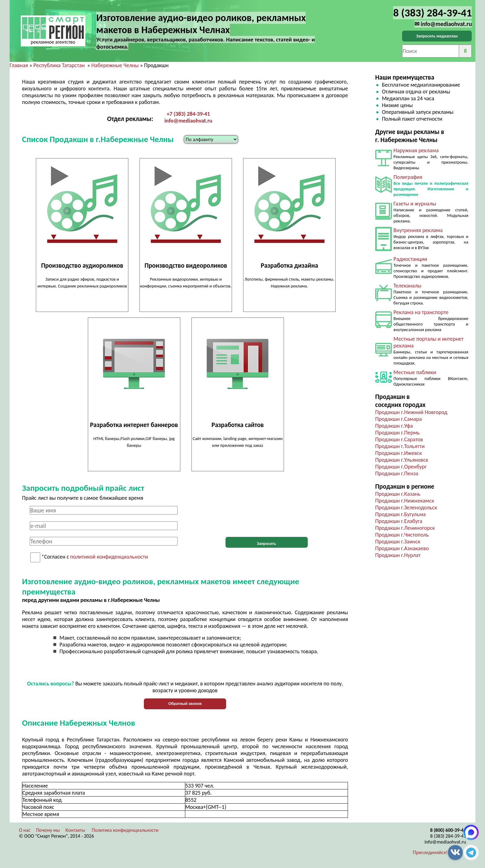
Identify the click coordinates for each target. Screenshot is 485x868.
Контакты (75, 830)
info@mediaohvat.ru (188, 121)
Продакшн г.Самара (399, 419)
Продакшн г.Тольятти (400, 446)
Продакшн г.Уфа (394, 426)
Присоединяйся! (430, 852)
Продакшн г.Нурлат (398, 555)
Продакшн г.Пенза (397, 473)
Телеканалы (407, 286)
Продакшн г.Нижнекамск (405, 501)
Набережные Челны (115, 65)
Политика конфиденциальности (125, 830)
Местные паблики (415, 372)
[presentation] (267, 518)
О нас (25, 830)
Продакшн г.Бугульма (400, 514)
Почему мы (48, 830)
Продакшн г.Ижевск (399, 453)
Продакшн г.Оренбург (401, 467)
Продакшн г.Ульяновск (402, 460)
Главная (19, 65)
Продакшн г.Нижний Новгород (411, 412)
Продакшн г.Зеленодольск (406, 507)
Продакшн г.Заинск (398, 542)
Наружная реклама (416, 150)
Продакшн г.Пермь (397, 433)
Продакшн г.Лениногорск (405, 528)
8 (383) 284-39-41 (448, 836)
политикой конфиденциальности (109, 557)
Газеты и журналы (415, 204)
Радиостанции (410, 259)
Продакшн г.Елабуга (399, 521)
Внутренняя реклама (418, 230)
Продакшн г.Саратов (399, 439)
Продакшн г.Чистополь (402, 535)
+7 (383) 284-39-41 (188, 114)
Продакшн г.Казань (398, 494)
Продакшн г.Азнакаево (402, 548)
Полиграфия (408, 177)
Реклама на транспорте (421, 312)
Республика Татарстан (59, 65)
